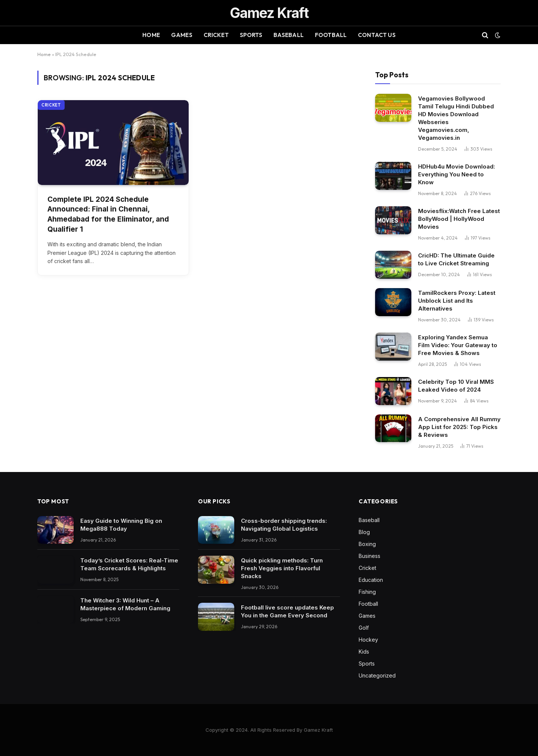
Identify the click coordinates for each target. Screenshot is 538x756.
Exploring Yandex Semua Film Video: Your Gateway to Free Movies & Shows (458, 345)
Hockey (368, 640)
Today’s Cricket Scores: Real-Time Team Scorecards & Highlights (129, 564)
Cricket (216, 35)
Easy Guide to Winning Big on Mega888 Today (121, 525)
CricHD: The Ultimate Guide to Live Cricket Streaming (456, 259)
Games (182, 35)
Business (370, 556)
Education (371, 580)
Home (151, 35)
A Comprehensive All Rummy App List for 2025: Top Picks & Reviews (459, 427)
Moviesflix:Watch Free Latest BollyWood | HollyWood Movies (459, 219)
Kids (364, 652)
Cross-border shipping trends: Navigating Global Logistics (284, 525)
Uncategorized (377, 675)
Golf (364, 628)
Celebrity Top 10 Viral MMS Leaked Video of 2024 (456, 386)
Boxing (367, 544)
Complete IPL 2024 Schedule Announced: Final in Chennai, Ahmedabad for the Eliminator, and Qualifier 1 (108, 214)
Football (331, 35)
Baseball (289, 35)
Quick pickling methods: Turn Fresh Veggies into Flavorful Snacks (282, 568)
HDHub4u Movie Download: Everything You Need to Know (457, 174)
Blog (364, 532)
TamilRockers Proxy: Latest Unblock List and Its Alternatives (457, 301)
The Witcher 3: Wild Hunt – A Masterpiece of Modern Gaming (125, 604)
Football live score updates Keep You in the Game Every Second (287, 611)
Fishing (367, 592)
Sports (251, 35)
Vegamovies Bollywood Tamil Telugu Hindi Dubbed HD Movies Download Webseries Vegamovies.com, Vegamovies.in (456, 118)
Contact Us (377, 35)
